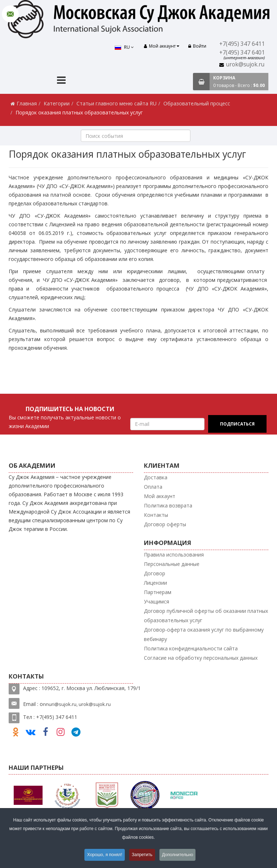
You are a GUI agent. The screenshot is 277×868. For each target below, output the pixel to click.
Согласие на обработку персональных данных (201, 658)
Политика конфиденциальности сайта (191, 648)
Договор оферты (165, 524)
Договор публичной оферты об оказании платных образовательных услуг (206, 616)
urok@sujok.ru (245, 64)
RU (124, 47)
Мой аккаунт (160, 496)
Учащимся (157, 601)
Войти (197, 46)
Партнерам (158, 592)
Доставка (156, 477)
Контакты (156, 515)
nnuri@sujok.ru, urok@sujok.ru (77, 704)
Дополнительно (179, 855)
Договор (155, 573)
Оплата (153, 487)
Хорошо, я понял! (104, 855)
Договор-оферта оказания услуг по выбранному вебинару (204, 634)
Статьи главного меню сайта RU (116, 103)
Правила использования (174, 555)
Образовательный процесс (197, 103)
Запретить (142, 855)
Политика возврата (168, 505)
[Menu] (61, 81)
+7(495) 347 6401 (242, 53)
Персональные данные (172, 564)
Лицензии (155, 583)
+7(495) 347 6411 (242, 44)
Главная (27, 103)
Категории (57, 103)
